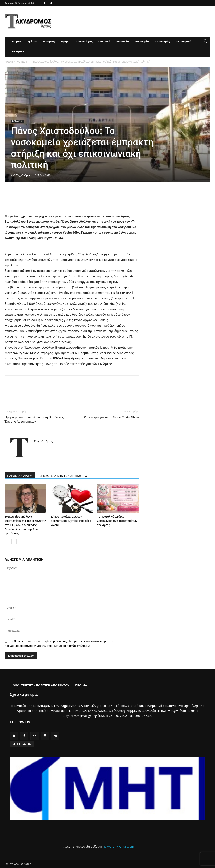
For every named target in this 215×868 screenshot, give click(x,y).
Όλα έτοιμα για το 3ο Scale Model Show (111, 417)
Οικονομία (142, 41)
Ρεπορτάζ (49, 41)
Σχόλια (32, 41)
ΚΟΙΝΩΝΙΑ (23, 62)
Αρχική (17, 41)
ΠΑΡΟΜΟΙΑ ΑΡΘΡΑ (20, 476)
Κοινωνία (123, 41)
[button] (205, 42)
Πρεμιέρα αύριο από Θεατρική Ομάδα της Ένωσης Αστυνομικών (34, 419)
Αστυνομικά (184, 41)
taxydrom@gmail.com (119, 846)
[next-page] (14, 542)
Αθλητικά (18, 52)
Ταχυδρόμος (23, 175)
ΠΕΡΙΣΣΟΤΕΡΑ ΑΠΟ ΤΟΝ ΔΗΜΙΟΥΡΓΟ (62, 476)
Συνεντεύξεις (84, 41)
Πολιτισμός (162, 41)
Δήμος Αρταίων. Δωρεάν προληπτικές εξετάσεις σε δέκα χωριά (71, 521)
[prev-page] (7, 542)
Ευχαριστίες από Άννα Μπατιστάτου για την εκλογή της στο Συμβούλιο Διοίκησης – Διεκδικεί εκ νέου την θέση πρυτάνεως (25, 525)
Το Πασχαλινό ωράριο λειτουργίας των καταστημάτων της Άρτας (117, 521)
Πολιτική (104, 41)
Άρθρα (65, 41)
